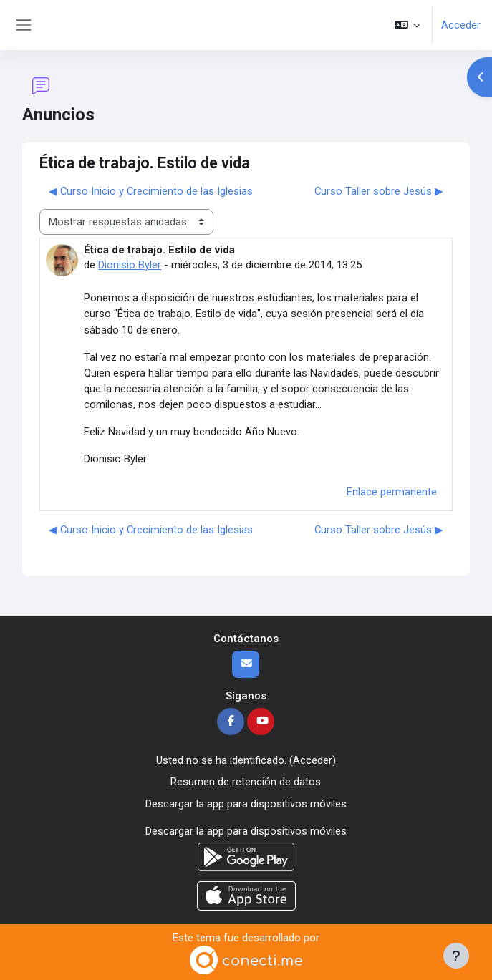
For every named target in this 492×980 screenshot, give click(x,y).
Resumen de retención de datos (246, 782)
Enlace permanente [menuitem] (392, 492)
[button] (407, 25)
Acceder (461, 25)
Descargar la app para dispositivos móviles (246, 804)
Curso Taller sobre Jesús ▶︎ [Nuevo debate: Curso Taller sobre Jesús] (379, 191)
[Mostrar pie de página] (456, 956)
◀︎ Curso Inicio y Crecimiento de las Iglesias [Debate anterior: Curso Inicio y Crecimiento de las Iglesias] (151, 191)
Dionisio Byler (130, 265)
